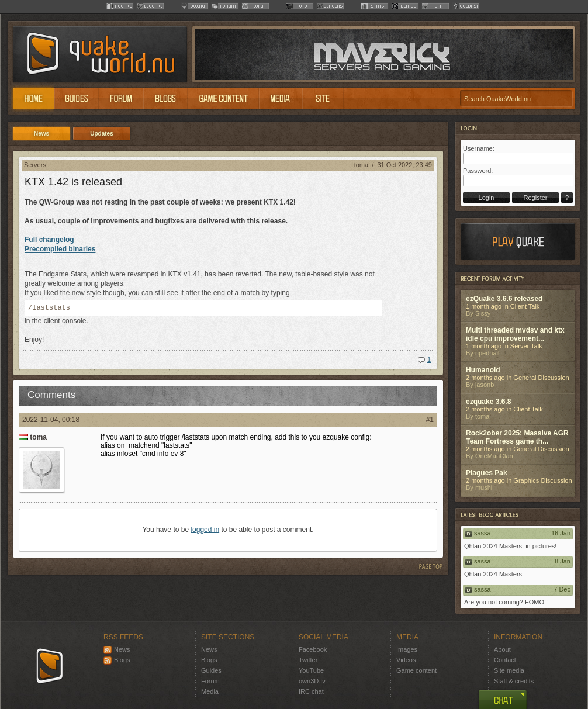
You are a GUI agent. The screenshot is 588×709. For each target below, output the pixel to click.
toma (361, 165)
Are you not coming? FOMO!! (506, 602)
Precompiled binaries (60, 249)
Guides (211, 670)
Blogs (117, 660)
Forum (210, 681)
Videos (406, 660)
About (502, 649)
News (117, 649)
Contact (505, 660)
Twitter (308, 660)
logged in (205, 530)
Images (407, 649)
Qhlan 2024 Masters (493, 574)
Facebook (313, 649)
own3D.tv (312, 681)
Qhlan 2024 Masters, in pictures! (510, 546)
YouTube (311, 670)
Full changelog (49, 240)
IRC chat (311, 691)
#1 (430, 420)
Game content (416, 670)
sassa (482, 533)
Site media (509, 670)
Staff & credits (514, 681)
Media (210, 691)
